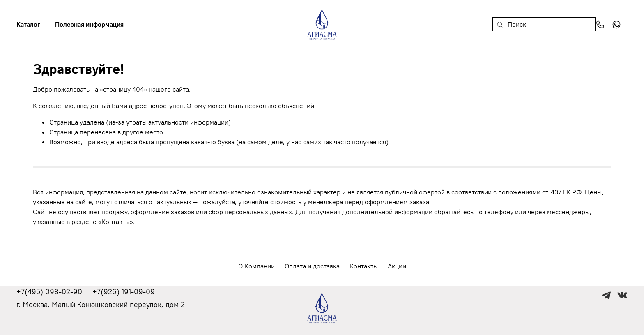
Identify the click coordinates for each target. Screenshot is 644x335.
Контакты (364, 266)
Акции (397, 266)
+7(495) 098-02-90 (49, 292)
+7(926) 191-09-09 (124, 292)
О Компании (256, 266)
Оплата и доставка (312, 266)
